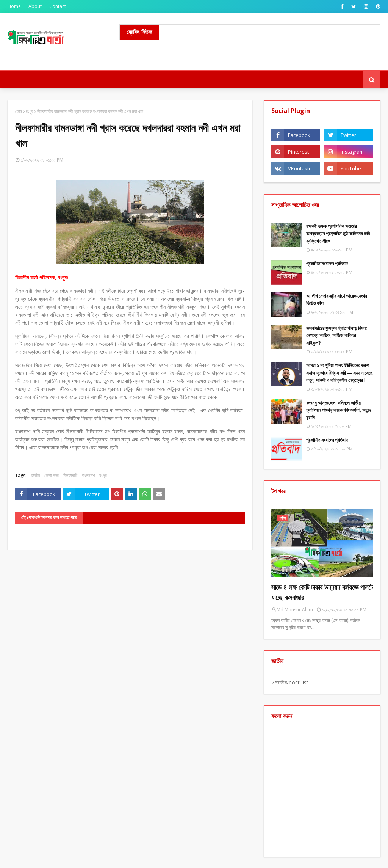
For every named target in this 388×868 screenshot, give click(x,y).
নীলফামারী (70, 475)
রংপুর (30, 111)
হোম (19, 111)
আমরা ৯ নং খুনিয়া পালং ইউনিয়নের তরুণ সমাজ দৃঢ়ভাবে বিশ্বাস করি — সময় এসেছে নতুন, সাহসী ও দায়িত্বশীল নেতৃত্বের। (339, 373)
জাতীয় (35, 475)
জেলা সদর (52, 475)
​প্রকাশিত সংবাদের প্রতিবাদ (327, 264)
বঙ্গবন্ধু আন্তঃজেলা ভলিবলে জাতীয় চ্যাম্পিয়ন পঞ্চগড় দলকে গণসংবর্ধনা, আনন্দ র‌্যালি (338, 410)
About (35, 6)
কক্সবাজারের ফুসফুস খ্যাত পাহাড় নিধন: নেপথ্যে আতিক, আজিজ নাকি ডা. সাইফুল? (337, 335)
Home (14, 6)
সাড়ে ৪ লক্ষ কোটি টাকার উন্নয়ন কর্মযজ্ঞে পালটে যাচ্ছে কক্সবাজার (322, 592)
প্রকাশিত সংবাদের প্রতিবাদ (327, 440)
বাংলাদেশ (88, 475)
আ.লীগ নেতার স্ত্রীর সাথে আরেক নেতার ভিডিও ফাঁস (336, 300)
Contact (58, 6)
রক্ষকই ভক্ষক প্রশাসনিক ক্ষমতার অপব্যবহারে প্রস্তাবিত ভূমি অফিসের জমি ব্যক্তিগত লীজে (338, 233)
